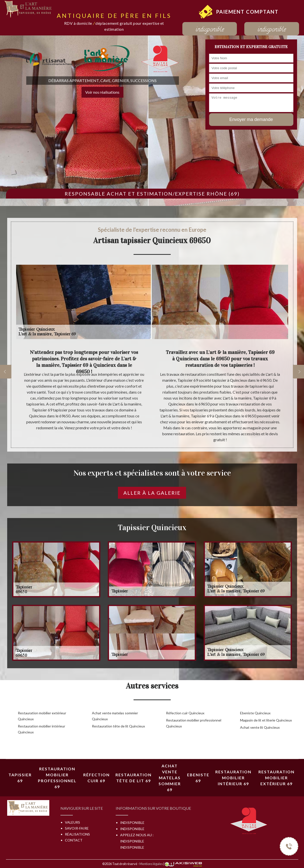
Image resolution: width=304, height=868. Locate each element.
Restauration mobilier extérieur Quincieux (42, 716)
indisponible (210, 30)
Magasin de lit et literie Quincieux (266, 720)
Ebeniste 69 (198, 778)
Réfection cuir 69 (97, 778)
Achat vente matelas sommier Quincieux (115, 716)
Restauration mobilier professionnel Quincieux (194, 723)
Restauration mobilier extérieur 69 (276, 778)
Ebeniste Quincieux (255, 713)
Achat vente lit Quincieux (260, 727)
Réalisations (77, 834)
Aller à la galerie (152, 493)
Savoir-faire (77, 828)
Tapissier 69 (20, 778)
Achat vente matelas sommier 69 (170, 778)
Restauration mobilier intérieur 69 (233, 778)
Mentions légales (151, 864)
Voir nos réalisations (102, 92)
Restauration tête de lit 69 (134, 778)
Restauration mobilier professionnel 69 (57, 778)
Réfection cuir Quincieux (185, 713)
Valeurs (72, 822)
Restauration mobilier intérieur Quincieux (41, 729)
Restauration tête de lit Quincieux (118, 726)
